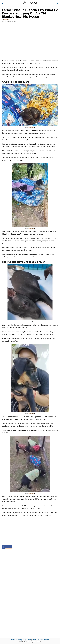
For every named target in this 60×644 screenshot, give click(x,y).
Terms (29, 640)
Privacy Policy (22, 640)
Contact (47, 640)
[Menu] (3, 3)
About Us (14, 640)
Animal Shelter (32, 127)
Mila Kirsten (6, 19)
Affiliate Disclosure (38, 640)
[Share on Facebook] (7, 547)
